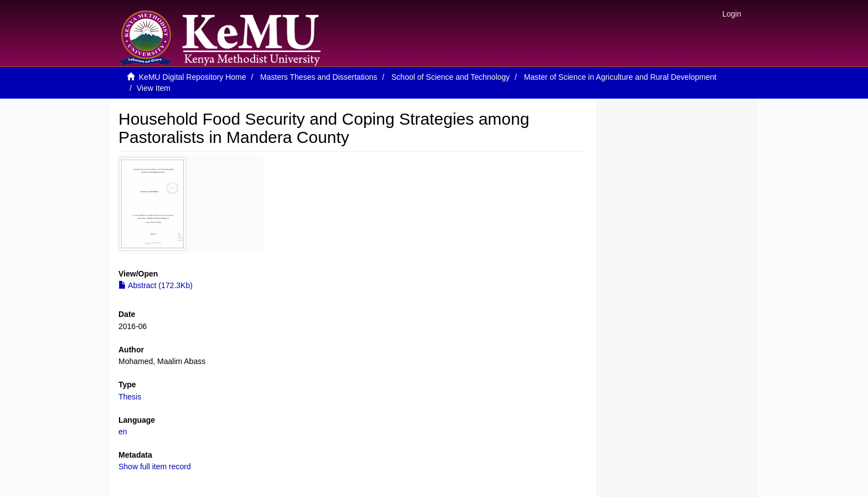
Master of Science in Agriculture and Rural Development (620, 77)
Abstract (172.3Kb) (156, 285)
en (123, 432)
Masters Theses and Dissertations (319, 77)
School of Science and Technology (451, 77)
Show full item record (155, 467)
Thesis (130, 397)
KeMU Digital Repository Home (193, 77)
